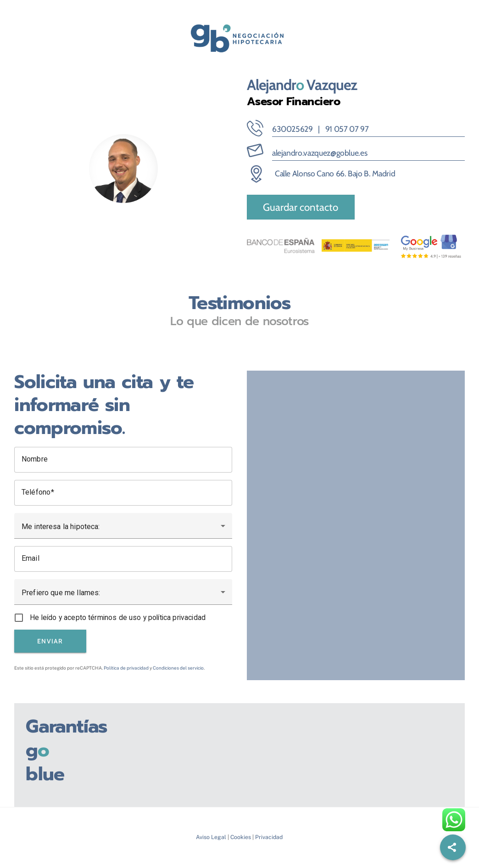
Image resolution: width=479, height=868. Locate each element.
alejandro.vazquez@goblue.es (320, 153)
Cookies (241, 837)
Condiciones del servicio (178, 668)
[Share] (453, 847)
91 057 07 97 (347, 129)
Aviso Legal (211, 837)
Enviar (50, 641)
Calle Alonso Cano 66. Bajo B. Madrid (335, 173)
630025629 (292, 129)
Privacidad (269, 837)
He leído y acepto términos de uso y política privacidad (118, 617)
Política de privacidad (126, 668)
